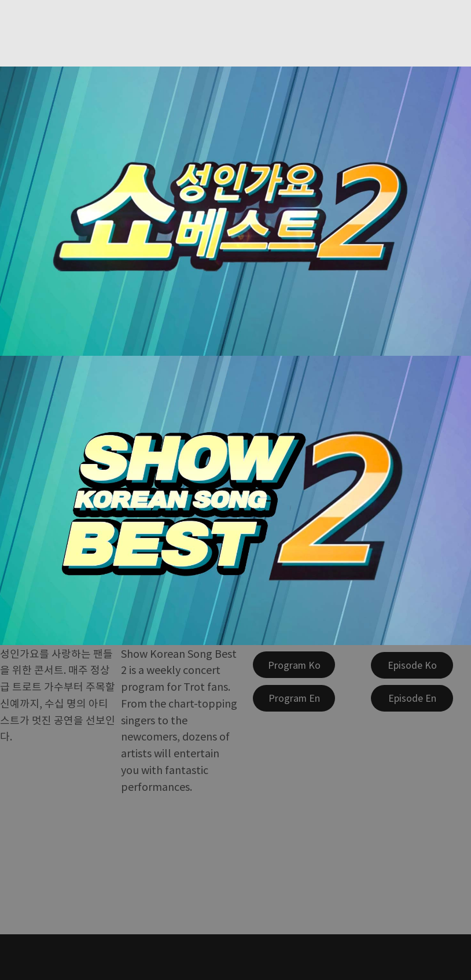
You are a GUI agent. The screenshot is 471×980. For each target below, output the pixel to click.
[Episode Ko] (412, 665)
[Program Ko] (294, 665)
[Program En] (294, 698)
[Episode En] (412, 698)
